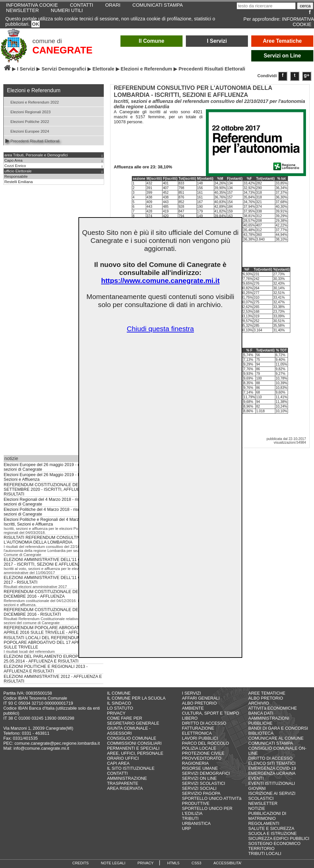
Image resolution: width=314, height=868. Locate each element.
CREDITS (81, 863)
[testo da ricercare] (266, 6)
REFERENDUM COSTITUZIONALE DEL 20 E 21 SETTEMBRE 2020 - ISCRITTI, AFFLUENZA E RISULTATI (50, 489)
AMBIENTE (193, 708)
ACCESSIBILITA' (228, 863)
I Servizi (217, 41)
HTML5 (173, 863)
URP (186, 828)
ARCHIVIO (259, 703)
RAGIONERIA (195, 763)
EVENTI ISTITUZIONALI (272, 783)
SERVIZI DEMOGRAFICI (206, 773)
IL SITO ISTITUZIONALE (131, 768)
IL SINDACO (119, 703)
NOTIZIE (257, 808)
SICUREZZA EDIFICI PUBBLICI (279, 838)
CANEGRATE (62, 50)
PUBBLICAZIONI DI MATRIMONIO (267, 816)
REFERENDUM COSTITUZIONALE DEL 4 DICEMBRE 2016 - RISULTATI (44, 612)
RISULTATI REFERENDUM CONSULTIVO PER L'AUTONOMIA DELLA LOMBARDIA (49, 540)
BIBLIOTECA (261, 733)
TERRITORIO (261, 848)
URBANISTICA (196, 823)
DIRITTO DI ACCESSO (204, 723)
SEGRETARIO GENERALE (133, 723)
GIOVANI (257, 788)
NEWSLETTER (22, 10)
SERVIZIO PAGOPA (201, 793)
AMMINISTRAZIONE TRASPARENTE (127, 781)
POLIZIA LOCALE (199, 748)
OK (36, 24)
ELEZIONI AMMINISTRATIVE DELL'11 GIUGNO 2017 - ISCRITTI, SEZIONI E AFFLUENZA (49, 562)
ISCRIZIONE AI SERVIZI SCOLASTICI (272, 796)
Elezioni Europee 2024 (27, 131)
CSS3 (196, 863)
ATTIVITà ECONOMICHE (273, 708)
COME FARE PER (125, 718)
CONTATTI (117, 773)
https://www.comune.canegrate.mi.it (160, 280)
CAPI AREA (118, 763)
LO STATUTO (120, 708)
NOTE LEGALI (113, 863)
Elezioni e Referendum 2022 (32, 102)
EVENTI (256, 778)
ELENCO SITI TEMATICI (272, 763)
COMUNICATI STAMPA (271, 743)
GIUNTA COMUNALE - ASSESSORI (129, 731)
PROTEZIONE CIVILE (203, 753)
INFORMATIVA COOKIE (298, 22)
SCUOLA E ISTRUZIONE (272, 833)
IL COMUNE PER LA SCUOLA (136, 698)
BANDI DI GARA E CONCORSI (278, 728)
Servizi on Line (282, 56)
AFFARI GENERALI (201, 698)
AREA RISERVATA (125, 788)
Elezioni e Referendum (146, 69)
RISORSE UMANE (200, 768)
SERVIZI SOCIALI (199, 788)
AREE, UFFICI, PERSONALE (135, 753)
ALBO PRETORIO (199, 703)
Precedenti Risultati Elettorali (32, 140)
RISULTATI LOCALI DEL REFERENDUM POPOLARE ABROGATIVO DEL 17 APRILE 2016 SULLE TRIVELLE (50, 642)
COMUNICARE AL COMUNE (276, 738)
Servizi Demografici (64, 69)
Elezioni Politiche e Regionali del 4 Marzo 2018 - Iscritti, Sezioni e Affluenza (49, 522)
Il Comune (152, 41)
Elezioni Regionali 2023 (28, 111)
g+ (307, 75)
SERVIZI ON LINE (199, 778)
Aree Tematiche (282, 41)
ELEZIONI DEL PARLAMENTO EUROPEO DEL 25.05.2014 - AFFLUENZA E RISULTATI (49, 659)
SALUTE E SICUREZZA (271, 828)
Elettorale (103, 69)
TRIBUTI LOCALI (265, 853)
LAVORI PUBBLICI (200, 738)
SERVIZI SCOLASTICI (203, 783)
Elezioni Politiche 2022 (27, 121)
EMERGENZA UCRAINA (272, 773)
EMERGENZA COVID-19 (272, 768)
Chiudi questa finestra (160, 329)
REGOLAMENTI (264, 823)
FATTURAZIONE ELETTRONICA (198, 731)
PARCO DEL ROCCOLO (205, 743)
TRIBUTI (190, 818)
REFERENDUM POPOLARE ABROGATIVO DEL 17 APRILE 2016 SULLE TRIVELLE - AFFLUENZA (53, 630)
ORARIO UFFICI (123, 758)
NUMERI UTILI (67, 10)
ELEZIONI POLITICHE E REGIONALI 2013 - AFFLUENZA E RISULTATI (46, 669)
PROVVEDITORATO (202, 758)
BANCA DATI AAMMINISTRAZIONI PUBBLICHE (269, 718)
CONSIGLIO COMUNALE (132, 738)
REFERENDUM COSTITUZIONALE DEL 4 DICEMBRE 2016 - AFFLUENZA (44, 594)
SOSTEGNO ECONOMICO (274, 843)
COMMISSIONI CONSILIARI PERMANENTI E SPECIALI (134, 746)
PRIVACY (116, 713)
